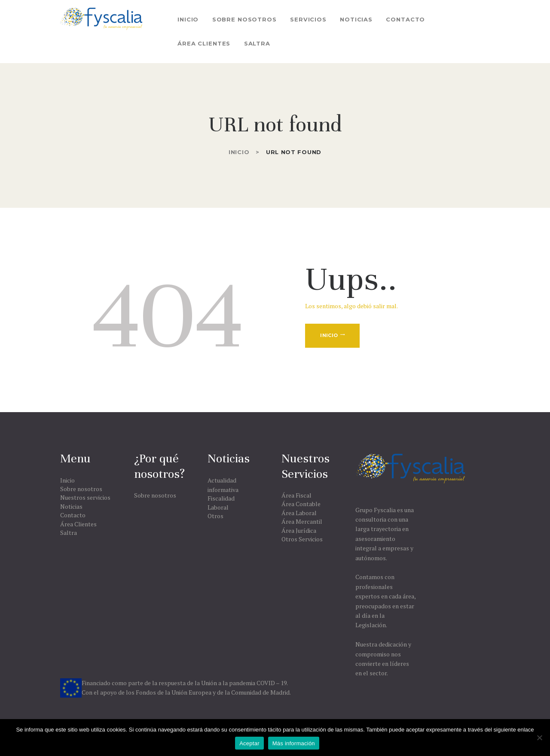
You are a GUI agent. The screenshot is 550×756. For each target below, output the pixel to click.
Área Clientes (78, 524)
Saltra (69, 533)
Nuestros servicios (85, 497)
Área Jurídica (299, 530)
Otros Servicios (302, 539)
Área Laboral (299, 513)
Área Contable (301, 504)
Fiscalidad (221, 498)
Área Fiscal (296, 495)
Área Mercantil (302, 521)
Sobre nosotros (81, 489)
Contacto (73, 515)
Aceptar (249, 743)
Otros (215, 516)
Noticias (71, 506)
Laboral (218, 507)
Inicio (239, 152)
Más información (294, 743)
